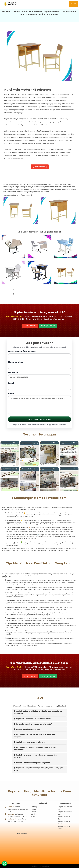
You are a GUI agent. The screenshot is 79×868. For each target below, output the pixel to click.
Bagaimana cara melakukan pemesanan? (32, 719)
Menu (73, 4)
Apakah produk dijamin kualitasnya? (30, 743)
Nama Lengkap (39, 366)
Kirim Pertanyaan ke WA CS (39, 420)
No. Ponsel (39, 376)
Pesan (39, 404)
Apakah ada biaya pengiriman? (28, 730)
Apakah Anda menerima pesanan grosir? (32, 763)
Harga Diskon (48, 326)
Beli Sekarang (40, 167)
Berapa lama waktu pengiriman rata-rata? (33, 724)
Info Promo (30, 326)
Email (39, 387)
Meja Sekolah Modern (42, 865)
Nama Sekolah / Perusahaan (39, 355)
